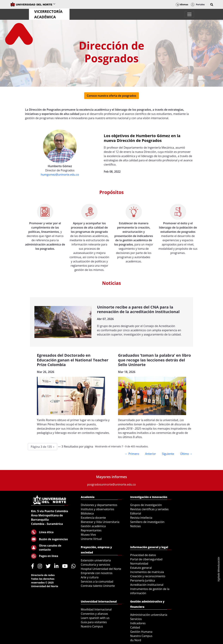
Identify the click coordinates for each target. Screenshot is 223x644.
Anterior (150, 454)
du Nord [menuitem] (136, 640)
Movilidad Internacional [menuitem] (96, 609)
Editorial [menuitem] (136, 513)
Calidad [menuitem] (135, 627)
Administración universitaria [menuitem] (149, 615)
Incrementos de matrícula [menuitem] (147, 572)
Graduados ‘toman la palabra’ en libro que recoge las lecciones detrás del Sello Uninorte (154, 360)
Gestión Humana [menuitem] (141, 632)
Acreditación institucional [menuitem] (147, 585)
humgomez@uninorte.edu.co (60, 175)
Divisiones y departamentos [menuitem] (99, 505)
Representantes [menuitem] (91, 530)
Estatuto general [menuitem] (141, 568)
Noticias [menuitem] (135, 526)
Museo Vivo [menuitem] (88, 535)
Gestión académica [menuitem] (93, 526)
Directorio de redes (43, 575)
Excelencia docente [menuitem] (93, 518)
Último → (186, 454)
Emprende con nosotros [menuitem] (97, 573)
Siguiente (168, 454)
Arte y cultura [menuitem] (90, 577)
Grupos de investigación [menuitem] (146, 505)
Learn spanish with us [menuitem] (95, 618)
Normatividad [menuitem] (139, 564)
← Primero (132, 454)
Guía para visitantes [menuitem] (94, 622)
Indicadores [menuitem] (138, 623)
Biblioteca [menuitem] (87, 513)
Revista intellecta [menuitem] (141, 518)
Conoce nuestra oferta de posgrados (111, 96)
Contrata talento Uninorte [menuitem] (98, 586)
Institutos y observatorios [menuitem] (97, 509)
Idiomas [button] (182, 5)
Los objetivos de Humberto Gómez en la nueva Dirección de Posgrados (142, 138)
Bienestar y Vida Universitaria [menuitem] (100, 522)
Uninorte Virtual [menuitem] (91, 539)
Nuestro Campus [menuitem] (92, 626)
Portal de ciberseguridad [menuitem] (146, 559)
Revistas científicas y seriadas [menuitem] (149, 509)
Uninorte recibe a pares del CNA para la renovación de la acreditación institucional (138, 309)
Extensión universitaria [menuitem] (96, 560)
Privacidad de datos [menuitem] (143, 555)
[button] (212, 5)
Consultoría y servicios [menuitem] (95, 565)
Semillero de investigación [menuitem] (147, 522)
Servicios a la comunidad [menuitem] (97, 582)
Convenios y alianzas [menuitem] (94, 614)
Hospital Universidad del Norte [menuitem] (101, 569)
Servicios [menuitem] (136, 619)
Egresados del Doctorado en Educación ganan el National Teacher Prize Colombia (73, 360)
